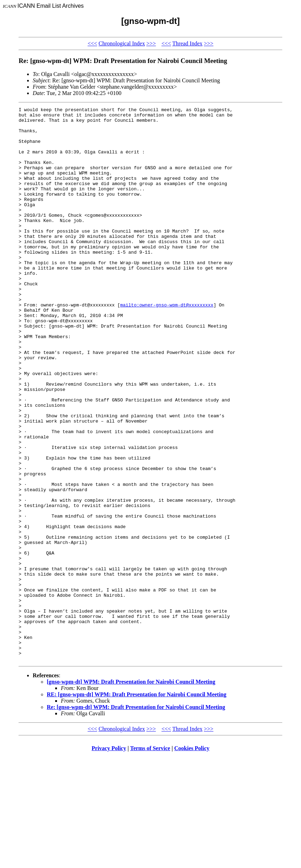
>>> (151, 43)
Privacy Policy (109, 859)
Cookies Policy (192, 859)
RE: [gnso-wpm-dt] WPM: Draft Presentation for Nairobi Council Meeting (137, 805)
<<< (92, 43)
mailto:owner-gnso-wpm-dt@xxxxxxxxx (167, 345)
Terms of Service (150, 859)
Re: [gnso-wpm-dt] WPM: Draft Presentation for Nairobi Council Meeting (136, 818)
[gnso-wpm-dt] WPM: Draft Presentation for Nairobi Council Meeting (131, 793)
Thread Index (187, 43)
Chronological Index (122, 43)
